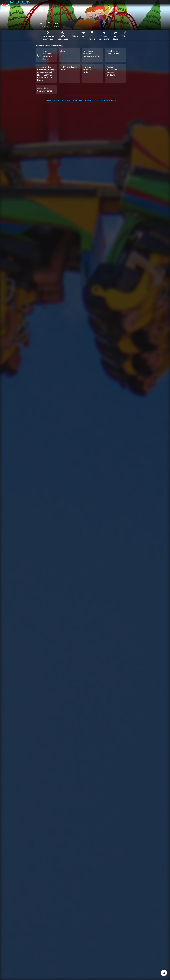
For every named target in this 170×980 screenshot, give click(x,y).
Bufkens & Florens (50, 27)
